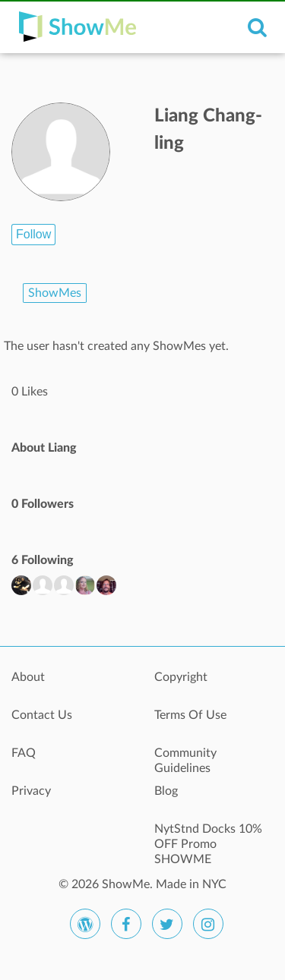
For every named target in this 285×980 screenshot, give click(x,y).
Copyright (181, 677)
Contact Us (42, 715)
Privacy (31, 791)
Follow (33, 234)
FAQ (24, 753)
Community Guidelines (185, 761)
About (28, 677)
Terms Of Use (190, 715)
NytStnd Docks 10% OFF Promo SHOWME (208, 837)
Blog (166, 791)
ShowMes (55, 293)
